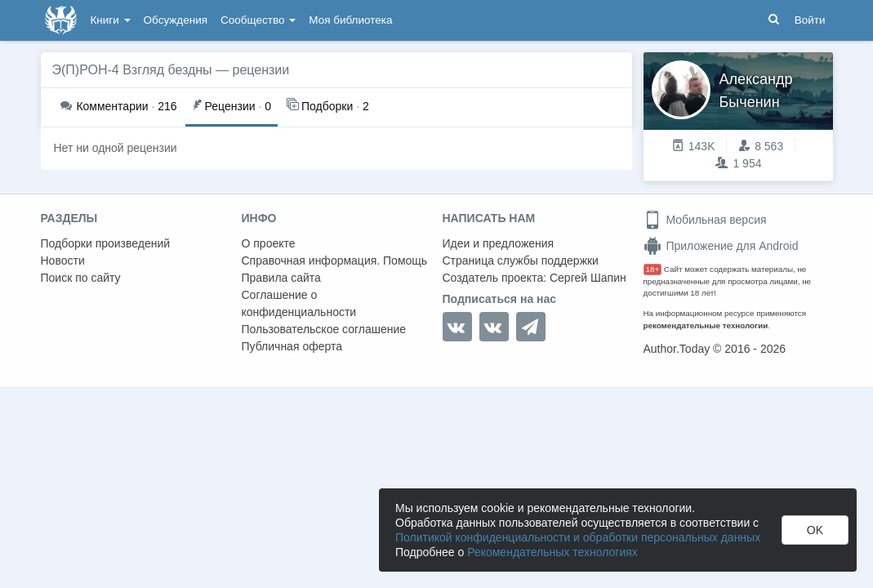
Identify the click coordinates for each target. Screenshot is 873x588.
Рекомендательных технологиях (552, 552)
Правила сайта (281, 278)
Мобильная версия (705, 220)
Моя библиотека (350, 20)
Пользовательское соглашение (324, 329)
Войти (810, 20)
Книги (111, 20)
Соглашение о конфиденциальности (299, 303)
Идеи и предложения (499, 243)
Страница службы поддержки (521, 261)
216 (119, 106)
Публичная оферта (292, 346)
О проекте (269, 243)
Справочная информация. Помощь (335, 261)
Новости (63, 261)
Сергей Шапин (588, 278)
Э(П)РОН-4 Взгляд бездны (132, 70)
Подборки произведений (106, 243)
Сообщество (258, 20)
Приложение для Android (721, 246)
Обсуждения (176, 20)
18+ (653, 269)
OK (815, 530)
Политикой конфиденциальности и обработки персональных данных (578, 537)
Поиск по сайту (81, 278)
